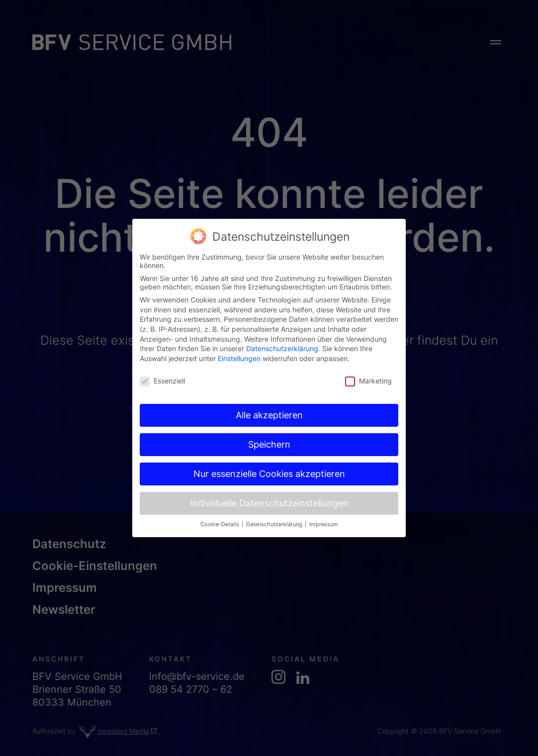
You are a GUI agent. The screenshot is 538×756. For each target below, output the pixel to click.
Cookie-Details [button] (221, 506)
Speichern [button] (269, 425)
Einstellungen (239, 339)
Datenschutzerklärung (282, 330)
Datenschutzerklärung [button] (275, 506)
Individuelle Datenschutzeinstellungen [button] (269, 484)
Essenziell (162, 362)
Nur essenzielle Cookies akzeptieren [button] (269, 455)
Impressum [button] (324, 506)
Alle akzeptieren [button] (269, 396)
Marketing (368, 362)
